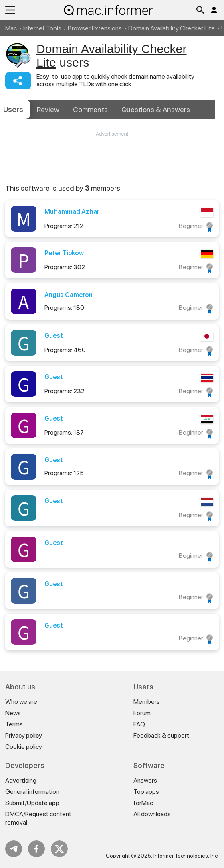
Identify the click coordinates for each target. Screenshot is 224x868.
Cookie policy (24, 747)
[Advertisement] (112, 162)
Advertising (21, 780)
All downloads (152, 814)
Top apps (146, 792)
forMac (143, 803)
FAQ (139, 724)
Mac (11, 28)
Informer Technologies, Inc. (186, 856)
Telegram (14, 849)
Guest (54, 336)
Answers (156, 109)
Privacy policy (24, 735)
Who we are (21, 702)
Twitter (59, 849)
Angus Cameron (69, 295)
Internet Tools (42, 28)
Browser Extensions (95, 28)
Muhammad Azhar (72, 212)
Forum (142, 713)
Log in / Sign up (214, 10)
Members (147, 702)
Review (48, 109)
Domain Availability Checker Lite (172, 28)
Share (18, 81)
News (13, 713)
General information (32, 792)
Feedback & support (161, 735)
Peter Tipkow (64, 253)
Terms (14, 724)
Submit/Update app (32, 803)
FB (36, 849)
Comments (90, 109)
